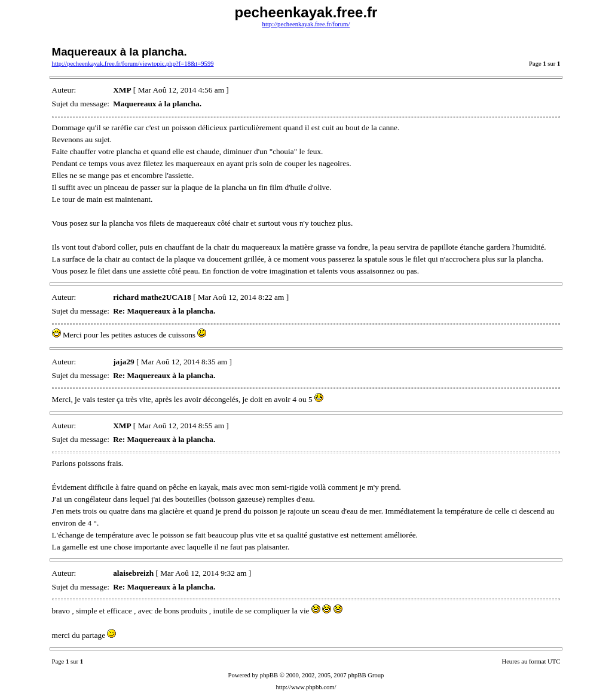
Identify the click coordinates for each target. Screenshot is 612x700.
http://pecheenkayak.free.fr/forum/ (306, 24)
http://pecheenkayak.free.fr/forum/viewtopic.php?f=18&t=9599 (133, 64)
